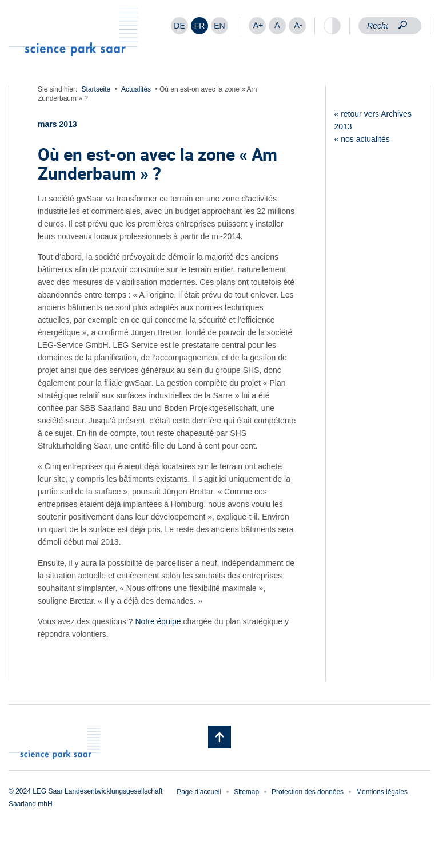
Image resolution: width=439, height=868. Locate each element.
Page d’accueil (199, 792)
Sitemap (246, 792)
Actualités (136, 89)
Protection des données (308, 792)
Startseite (96, 89)
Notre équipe (157, 621)
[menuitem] (179, 26)
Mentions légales (382, 792)
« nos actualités (362, 139)
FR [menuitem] (200, 26)
